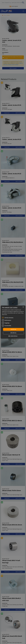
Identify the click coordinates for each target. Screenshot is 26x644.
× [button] (23, 307)
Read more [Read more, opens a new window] (4, 315)
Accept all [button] (14, 329)
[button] (13, 336)
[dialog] (13, 322)
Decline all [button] (13, 333)
